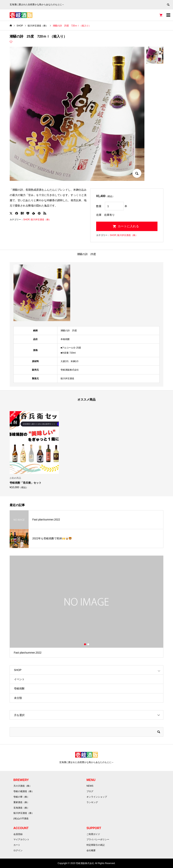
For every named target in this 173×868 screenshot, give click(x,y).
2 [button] (88, 644)
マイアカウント (21, 839)
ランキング (92, 802)
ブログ (90, 791)
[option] (34, 450)
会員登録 (18, 834)
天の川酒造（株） (23, 786)
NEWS (90, 786)
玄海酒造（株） (21, 808)
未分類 (18, 698)
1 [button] (85, 644)
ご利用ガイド (93, 834)
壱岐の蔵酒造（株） (24, 791)
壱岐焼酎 (19, 688)
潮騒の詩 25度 (86, 254)
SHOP (26, 220)
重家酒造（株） (21, 802)
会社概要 (91, 850)
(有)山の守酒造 (21, 819)
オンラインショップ (97, 797)
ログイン (18, 850)
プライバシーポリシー (98, 839)
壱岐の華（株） (21, 797)
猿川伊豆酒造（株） (41, 220)
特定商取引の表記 (96, 845)
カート (17, 845)
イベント (19, 679)
